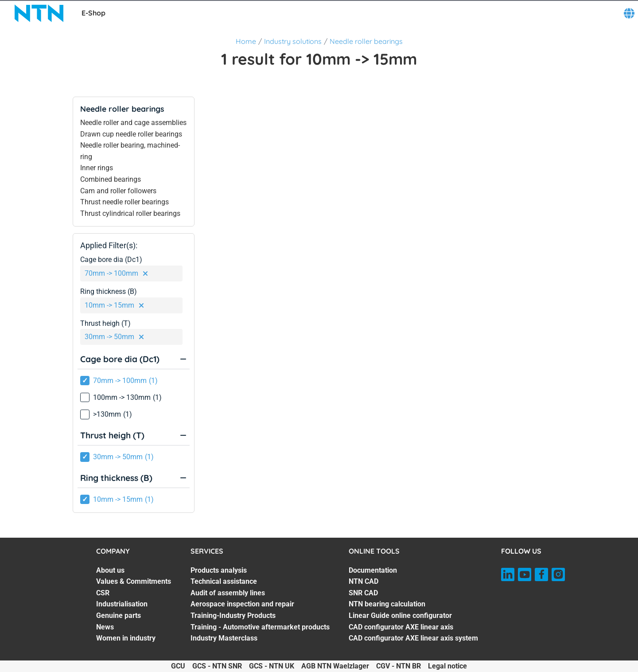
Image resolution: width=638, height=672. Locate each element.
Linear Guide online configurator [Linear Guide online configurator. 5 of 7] (400, 615)
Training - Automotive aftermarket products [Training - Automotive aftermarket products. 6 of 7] (260, 627)
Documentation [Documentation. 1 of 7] (373, 570)
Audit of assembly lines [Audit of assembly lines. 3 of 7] (228, 593)
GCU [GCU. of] (178, 666)
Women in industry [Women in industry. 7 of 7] (126, 638)
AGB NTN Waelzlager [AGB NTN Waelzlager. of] (335, 666)
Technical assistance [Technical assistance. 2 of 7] (224, 581)
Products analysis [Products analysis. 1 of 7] (219, 570)
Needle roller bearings (366, 41)
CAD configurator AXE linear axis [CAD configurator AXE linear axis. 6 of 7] (401, 627)
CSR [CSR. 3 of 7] (103, 593)
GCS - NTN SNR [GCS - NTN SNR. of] (217, 666)
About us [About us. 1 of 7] (110, 570)
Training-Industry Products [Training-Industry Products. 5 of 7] (233, 615)
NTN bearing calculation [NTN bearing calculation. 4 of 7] (387, 604)
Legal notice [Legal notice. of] (447, 666)
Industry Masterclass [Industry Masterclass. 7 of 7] (224, 638)
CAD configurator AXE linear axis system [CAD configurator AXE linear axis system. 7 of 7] (413, 638)
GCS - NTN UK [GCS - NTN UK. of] (272, 666)
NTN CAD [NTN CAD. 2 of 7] (364, 581)
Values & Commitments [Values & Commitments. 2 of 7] (134, 581)
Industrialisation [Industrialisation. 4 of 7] (122, 604)
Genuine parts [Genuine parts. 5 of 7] (119, 615)
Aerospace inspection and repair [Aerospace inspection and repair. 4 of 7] (242, 604)
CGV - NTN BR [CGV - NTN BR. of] (399, 666)
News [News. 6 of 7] (105, 627)
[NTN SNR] (39, 13)
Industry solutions (293, 41)
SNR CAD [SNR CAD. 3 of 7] (363, 593)
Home (246, 41)
